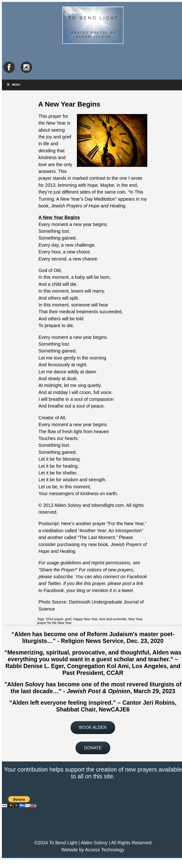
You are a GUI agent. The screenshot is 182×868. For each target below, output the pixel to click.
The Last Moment (97, 537)
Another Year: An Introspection (111, 531)
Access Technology (105, 850)
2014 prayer (54, 619)
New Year (135, 619)
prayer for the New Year (54, 623)
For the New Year (126, 524)
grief (68, 619)
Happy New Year (85, 619)
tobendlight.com (108, 505)
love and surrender (113, 619)
